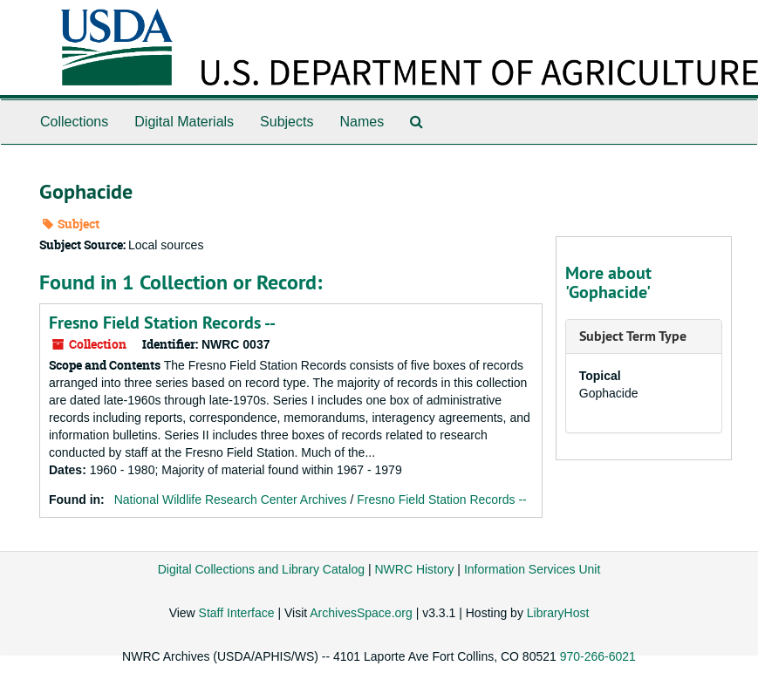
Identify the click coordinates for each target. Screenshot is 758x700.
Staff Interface (237, 613)
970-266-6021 (598, 656)
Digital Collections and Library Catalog (261, 569)
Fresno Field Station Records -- (162, 323)
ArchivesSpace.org (361, 613)
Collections (74, 122)
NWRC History (414, 569)
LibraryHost (558, 613)
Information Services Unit (532, 569)
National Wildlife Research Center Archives (231, 500)
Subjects (287, 122)
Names (362, 122)
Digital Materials (184, 122)
